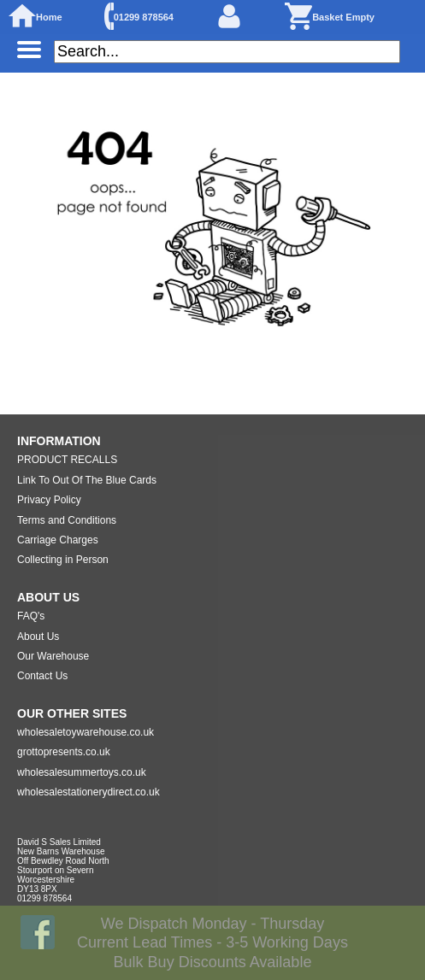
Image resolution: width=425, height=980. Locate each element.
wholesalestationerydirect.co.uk (89, 792)
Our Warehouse (53, 656)
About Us (38, 637)
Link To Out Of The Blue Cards (87, 480)
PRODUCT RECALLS (67, 460)
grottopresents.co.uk (64, 752)
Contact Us (42, 676)
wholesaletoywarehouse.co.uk (86, 732)
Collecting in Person (63, 560)
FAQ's (31, 616)
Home (49, 17)
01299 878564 (144, 17)
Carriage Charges (58, 540)
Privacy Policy (49, 500)
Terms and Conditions (67, 520)
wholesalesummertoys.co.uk (82, 772)
